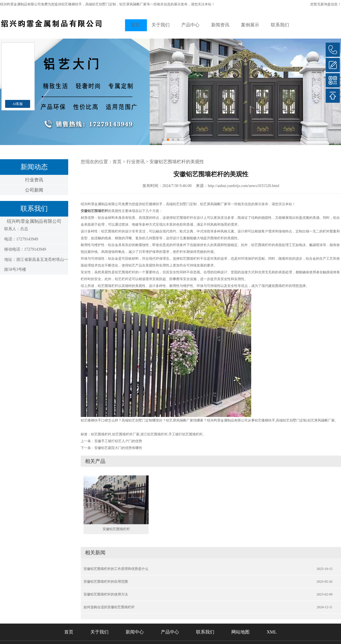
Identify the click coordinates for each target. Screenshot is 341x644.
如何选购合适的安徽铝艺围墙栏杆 (109, 607)
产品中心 (190, 25)
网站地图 (240, 632)
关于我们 (161, 25)
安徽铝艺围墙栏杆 (116, 529)
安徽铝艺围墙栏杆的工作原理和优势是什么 (116, 569)
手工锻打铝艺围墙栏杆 (186, 434)
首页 (135, 25)
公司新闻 (34, 190)
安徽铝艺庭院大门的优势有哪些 (118, 448)
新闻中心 (135, 632)
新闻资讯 (220, 25)
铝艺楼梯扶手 (72, 4)
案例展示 (250, 25)
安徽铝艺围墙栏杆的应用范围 (106, 582)
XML (272, 632)
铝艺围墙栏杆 (101, 434)
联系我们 (280, 25)
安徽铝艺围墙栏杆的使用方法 (106, 594)
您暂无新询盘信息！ (326, 4)
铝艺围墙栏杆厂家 (126, 434)
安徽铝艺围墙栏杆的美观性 (177, 162)
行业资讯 (34, 180)
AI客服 (18, 104)
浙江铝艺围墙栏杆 (154, 434)
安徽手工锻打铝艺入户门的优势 (118, 441)
